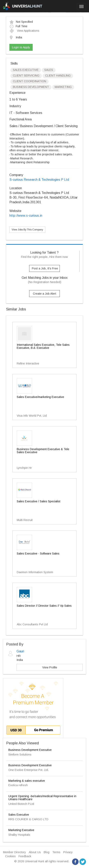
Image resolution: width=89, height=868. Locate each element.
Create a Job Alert (44, 294)
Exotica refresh (18, 785)
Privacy (68, 852)
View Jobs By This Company (27, 230)
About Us (35, 852)
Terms (56, 852)
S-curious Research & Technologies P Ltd (39, 180)
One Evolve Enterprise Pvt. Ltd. (29, 770)
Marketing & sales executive (27, 781)
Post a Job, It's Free (45, 268)
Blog (47, 852)
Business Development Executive (30, 750)
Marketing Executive (21, 830)
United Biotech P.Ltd (21, 804)
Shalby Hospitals (19, 835)
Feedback (25, 856)
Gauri (20, 651)
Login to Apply (21, 47)
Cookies (10, 856)
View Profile (50, 667)
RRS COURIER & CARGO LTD (28, 819)
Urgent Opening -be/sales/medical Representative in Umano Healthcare (42, 798)
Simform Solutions (20, 755)
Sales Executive (19, 815)
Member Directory (14, 852)
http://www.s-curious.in (26, 216)
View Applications (24, 31)
